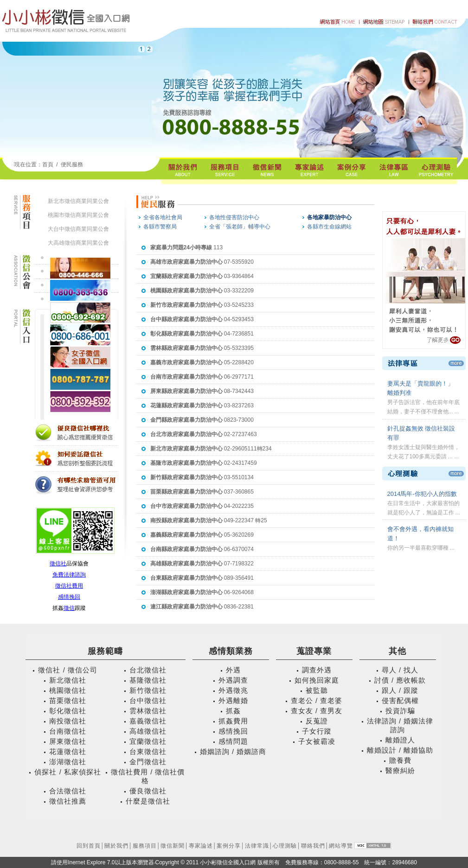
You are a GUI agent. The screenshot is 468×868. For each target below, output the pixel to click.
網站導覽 (341, 846)
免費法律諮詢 (69, 575)
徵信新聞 (173, 846)
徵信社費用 (69, 586)
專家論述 (201, 846)
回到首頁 (89, 846)
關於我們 (116, 846)
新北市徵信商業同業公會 (78, 201)
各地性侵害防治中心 (234, 217)
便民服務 (72, 165)
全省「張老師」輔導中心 (240, 227)
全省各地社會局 (163, 217)
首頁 (48, 165)
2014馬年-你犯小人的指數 (422, 494)
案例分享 (229, 846)
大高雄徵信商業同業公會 (78, 243)
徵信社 (58, 564)
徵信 (69, 608)
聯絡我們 (313, 846)
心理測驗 (285, 846)
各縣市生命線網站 (329, 227)
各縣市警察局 (160, 227)
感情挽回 (69, 597)
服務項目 (145, 846)
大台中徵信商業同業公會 (78, 229)
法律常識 (257, 846)
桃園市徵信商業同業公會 (78, 215)
